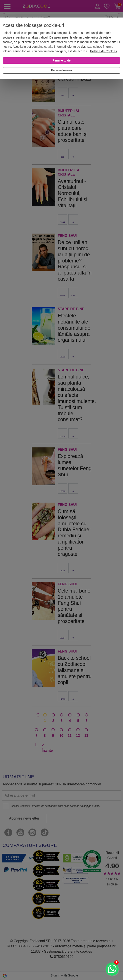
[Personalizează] (61, 70)
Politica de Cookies (104, 51)
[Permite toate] (61, 61)
